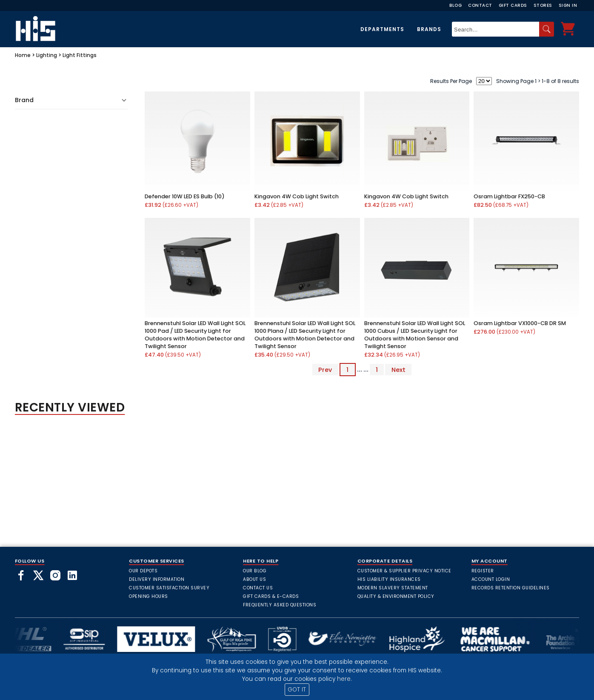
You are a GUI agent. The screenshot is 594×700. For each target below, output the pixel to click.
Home (23, 55)
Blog (455, 5)
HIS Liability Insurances (389, 579)
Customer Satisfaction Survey (169, 588)
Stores (543, 5)
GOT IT (297, 690)
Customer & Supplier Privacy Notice (404, 571)
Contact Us (258, 588)
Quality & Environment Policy (396, 596)
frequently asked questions (280, 605)
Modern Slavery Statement (393, 588)
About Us (254, 579)
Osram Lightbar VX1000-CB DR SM (520, 323)
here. (344, 679)
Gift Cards (513, 5)
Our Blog (255, 571)
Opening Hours (148, 596)
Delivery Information (157, 579)
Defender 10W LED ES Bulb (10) (185, 196)
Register (483, 571)
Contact (480, 5)
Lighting (47, 55)
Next (398, 369)
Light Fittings (80, 55)
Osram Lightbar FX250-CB (509, 196)
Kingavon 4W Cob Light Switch (297, 196)
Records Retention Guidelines (511, 588)
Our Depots (143, 571)
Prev (325, 369)
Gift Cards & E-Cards (271, 596)
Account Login (491, 579)
